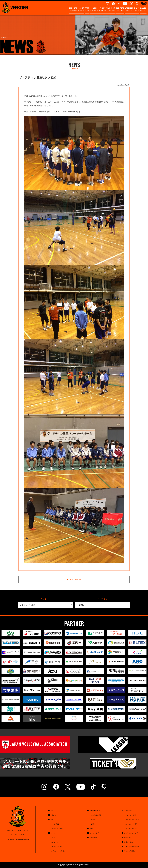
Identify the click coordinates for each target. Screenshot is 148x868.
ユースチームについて (133, 820)
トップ (71, 9)
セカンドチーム (57, 847)
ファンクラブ (111, 9)
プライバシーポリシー (132, 847)
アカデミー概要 (131, 815)
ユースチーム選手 (131, 824)
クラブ (82, 9)
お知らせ (76, 9)
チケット (103, 9)
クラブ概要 (56, 824)
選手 (54, 838)
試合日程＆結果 (96, 815)
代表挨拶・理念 (57, 829)
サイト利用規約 (129, 851)
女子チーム (143, 9)
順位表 (93, 820)
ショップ (136, 9)
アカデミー (129, 9)
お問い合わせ (129, 842)
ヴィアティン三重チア (60, 851)
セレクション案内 (131, 829)
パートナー (120, 9)
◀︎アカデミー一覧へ (74, 579)
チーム (87, 9)
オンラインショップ (131, 833)
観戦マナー (95, 824)
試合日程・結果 (95, 9)
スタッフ (55, 842)
